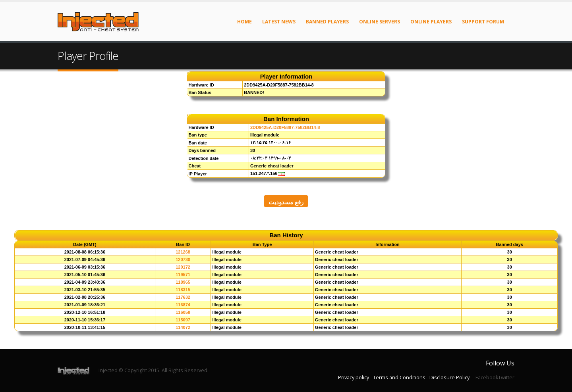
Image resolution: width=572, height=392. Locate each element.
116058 (183, 312)
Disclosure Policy (449, 378)
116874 (183, 305)
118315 (183, 290)
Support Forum (483, 22)
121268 (183, 252)
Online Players (431, 22)
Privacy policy (354, 378)
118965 (183, 282)
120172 (183, 267)
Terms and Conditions (399, 378)
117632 (183, 297)
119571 (183, 275)
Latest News (279, 22)
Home (244, 22)
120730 (183, 259)
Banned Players (327, 22)
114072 (183, 327)
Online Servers (380, 22)
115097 (183, 320)
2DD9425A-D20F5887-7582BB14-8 (285, 127)
